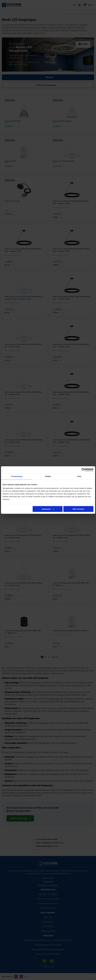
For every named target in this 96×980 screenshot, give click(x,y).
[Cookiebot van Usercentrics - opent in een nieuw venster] (83, 470)
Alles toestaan (78, 509)
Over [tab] (79, 476)
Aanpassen (48, 509)
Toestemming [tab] (17, 476)
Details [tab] (48, 476)
